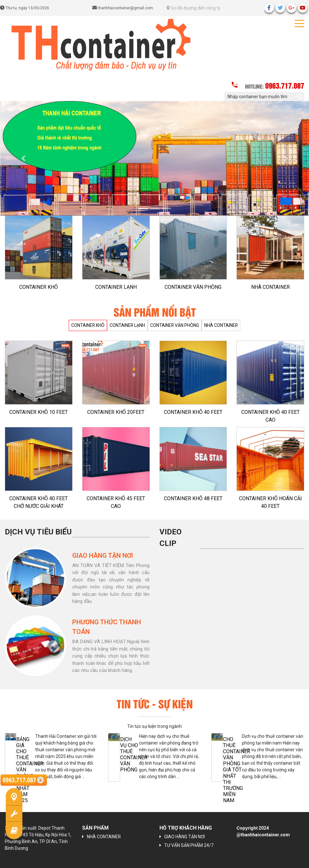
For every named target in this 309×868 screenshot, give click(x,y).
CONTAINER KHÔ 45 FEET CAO (116, 502)
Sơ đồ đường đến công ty (193, 8)
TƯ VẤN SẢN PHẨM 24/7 (189, 845)
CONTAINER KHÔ (39, 287)
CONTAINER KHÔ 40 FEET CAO (270, 416)
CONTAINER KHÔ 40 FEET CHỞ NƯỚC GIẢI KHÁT (39, 502)
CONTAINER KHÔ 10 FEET (39, 412)
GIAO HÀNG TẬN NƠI (185, 837)
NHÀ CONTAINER (270, 287)
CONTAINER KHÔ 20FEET (116, 412)
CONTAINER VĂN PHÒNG (193, 287)
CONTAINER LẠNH (116, 287)
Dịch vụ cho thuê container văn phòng (134, 755)
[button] (23, 158)
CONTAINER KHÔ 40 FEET (193, 412)
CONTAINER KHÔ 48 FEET (193, 498)
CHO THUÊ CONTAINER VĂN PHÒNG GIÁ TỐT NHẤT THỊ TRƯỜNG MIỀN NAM (237, 770)
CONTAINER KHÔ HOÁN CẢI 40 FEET (270, 502)
